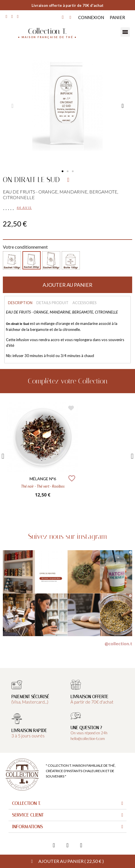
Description (20, 303)
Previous (3, 456)
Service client (28, 815)
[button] (63, 171)
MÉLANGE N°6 (43, 479)
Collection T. (47, 31)
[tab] (67, 804)
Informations (27, 827)
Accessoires (85, 303)
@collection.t (118, 643)
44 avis (24, 208)
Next (132, 456)
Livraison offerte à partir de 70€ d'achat (67, 5)
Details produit (52, 303)
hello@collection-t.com (88, 739)
